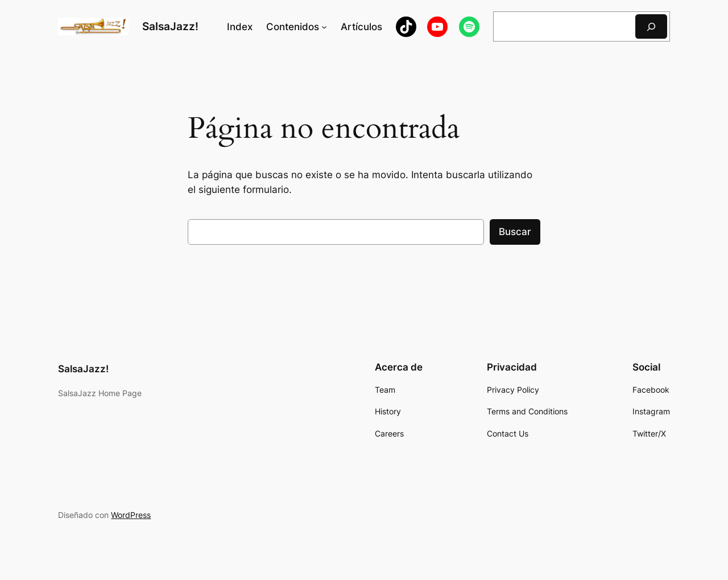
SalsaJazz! (170, 26)
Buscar (515, 232)
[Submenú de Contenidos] (324, 27)
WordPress (131, 515)
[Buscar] (651, 26)
